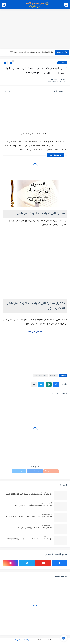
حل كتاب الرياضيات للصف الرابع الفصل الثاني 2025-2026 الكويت (29, 494)
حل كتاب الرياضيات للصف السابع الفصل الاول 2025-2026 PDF (29, 539)
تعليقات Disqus (19, 471)
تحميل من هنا (35, 332)
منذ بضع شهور (46, 492)
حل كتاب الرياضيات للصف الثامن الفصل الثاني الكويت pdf (31, 506)
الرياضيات (62, 63)
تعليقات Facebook (35, 471)
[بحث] (4, 5)
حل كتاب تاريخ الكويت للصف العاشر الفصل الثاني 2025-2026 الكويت (27, 517)
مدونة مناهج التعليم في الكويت (26, 640)
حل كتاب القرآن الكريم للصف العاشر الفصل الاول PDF (31, 52)
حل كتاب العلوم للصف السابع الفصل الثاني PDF (35, 528)
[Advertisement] (35, 29)
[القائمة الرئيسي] (66, 5)
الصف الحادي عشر (41, 376)
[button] (56, 384)
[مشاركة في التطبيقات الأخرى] (34, 384)
